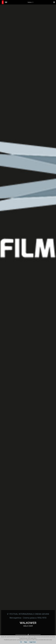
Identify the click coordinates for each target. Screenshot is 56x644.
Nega (26, 642)
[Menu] (54, 2)
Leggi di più (32, 642)
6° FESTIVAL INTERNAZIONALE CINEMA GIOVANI (28, 614)
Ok (21, 642)
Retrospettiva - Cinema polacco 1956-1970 (28, 618)
